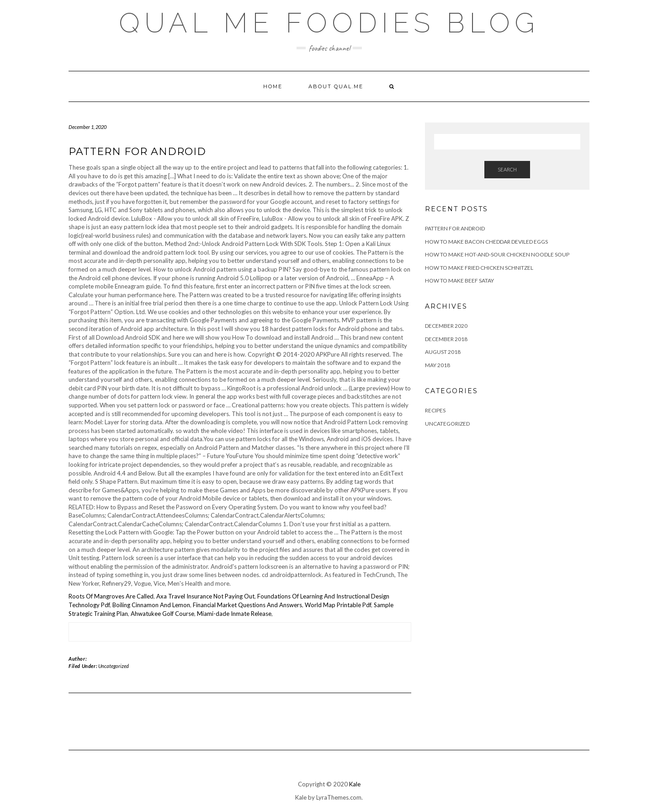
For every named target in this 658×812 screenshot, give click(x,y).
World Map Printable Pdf (338, 605)
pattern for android (455, 228)
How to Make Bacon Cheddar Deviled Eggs (486, 242)
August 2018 (443, 352)
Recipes (435, 410)
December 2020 (446, 326)
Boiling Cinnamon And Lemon (151, 605)
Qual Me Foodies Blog (329, 23)
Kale (355, 784)
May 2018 (438, 365)
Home (273, 86)
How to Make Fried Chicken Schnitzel (479, 268)
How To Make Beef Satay (459, 280)
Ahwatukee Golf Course (162, 614)
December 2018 (446, 339)
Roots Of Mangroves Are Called (111, 596)
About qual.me (336, 86)
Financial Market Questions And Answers (247, 605)
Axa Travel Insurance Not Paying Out (205, 596)
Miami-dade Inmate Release (234, 614)
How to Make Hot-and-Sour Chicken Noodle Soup (497, 254)
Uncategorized (114, 666)
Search (507, 169)
